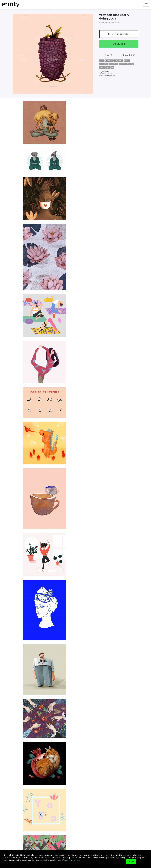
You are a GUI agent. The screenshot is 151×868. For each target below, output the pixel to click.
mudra (122, 64)
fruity (121, 60)
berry (102, 60)
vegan (102, 67)
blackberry (109, 60)
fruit (115, 60)
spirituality (129, 64)
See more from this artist (110, 23)
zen (112, 67)
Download (119, 44)
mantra (127, 60)
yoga (108, 67)
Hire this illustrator (119, 34)
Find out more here (72, 860)
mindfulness (113, 64)
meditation (104, 64)
